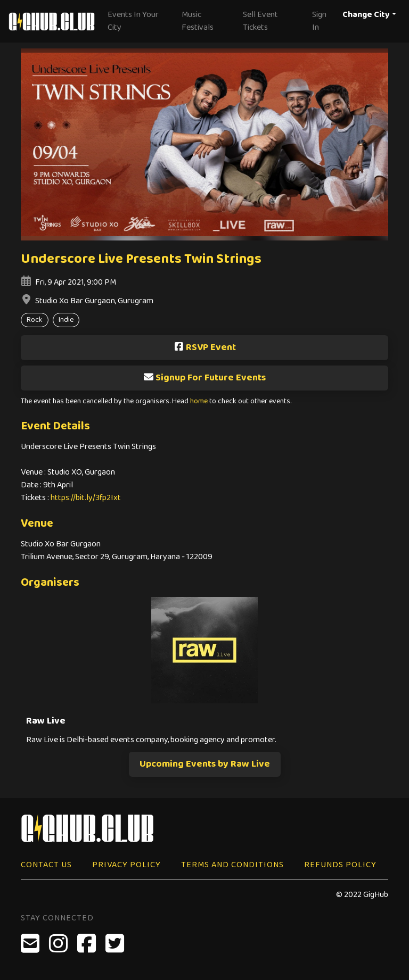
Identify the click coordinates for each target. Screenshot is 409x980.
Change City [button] (366, 15)
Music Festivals (198, 21)
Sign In (319, 21)
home (199, 401)
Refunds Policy (340, 865)
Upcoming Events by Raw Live (205, 764)
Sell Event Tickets (260, 21)
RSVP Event (205, 347)
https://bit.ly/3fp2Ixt (86, 498)
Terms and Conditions (232, 865)
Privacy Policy (126, 865)
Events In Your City (133, 21)
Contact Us (46, 865)
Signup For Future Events (204, 378)
